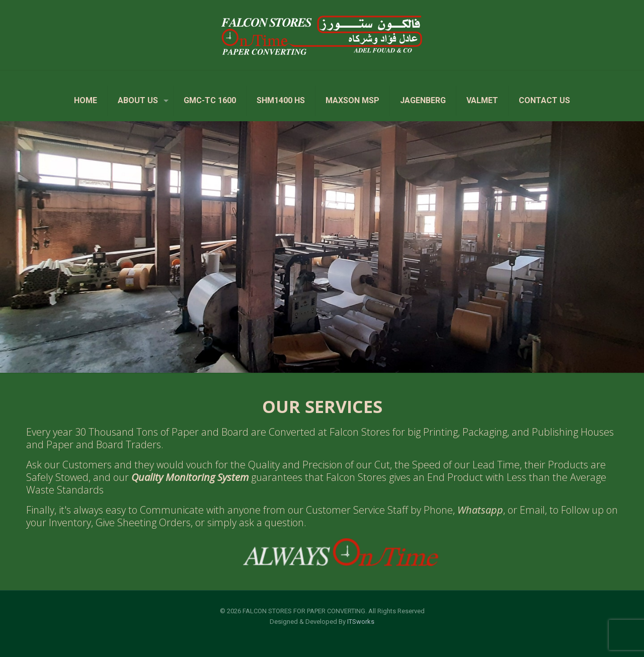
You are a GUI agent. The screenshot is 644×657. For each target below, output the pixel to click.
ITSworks (361, 622)
